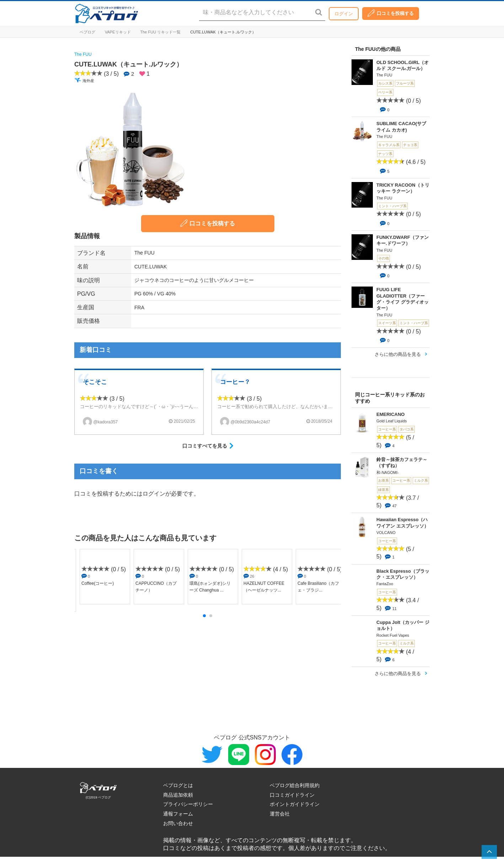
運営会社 (280, 814)
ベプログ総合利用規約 (295, 785)
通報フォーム (178, 814)
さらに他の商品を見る (398, 354)
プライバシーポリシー (188, 804)
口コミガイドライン (292, 795)
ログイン (344, 14)
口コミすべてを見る (205, 446)
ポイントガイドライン (295, 804)
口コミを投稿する (391, 13)
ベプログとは (178, 785)
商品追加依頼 (178, 795)
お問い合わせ (178, 823)
